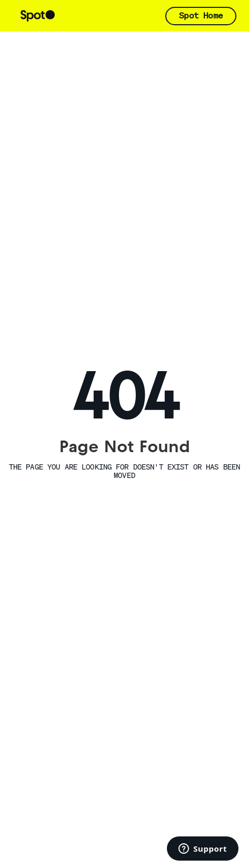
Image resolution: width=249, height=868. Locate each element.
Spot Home (201, 15)
